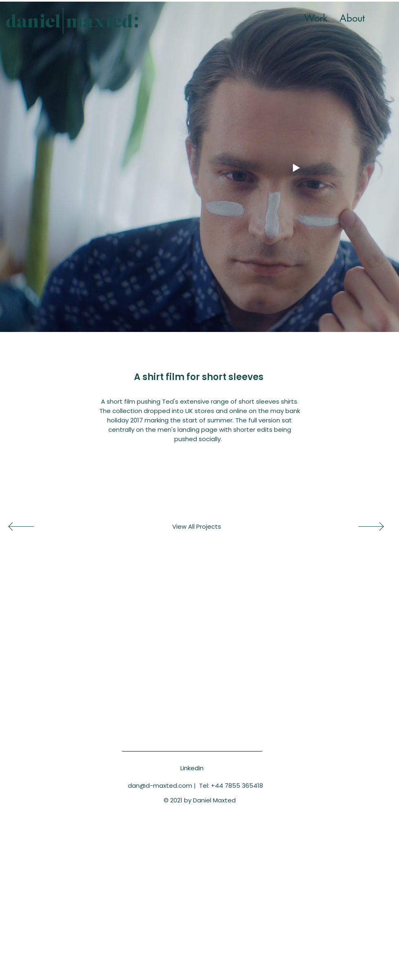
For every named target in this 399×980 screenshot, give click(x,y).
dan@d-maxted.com (160, 786)
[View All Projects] (197, 527)
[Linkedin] (192, 768)
